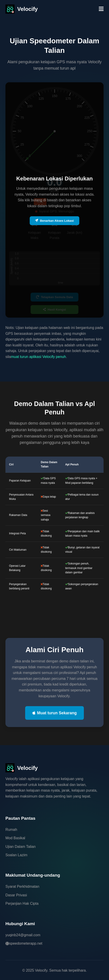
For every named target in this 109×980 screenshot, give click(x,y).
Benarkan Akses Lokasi (54, 221)
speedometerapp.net (24, 943)
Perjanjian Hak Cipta (22, 903)
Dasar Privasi (16, 895)
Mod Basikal (15, 838)
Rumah (11, 830)
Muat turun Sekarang (55, 713)
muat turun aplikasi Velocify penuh (38, 357)
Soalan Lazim (16, 855)
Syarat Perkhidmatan (22, 886)
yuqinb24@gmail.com (23, 935)
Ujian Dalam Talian (21, 847)
